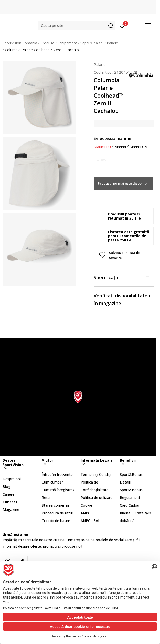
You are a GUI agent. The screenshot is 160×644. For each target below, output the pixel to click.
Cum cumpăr (52, 482)
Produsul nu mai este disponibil (123, 183)
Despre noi (12, 479)
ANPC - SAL (90, 521)
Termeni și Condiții (96, 474)
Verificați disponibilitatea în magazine (122, 299)
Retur (46, 498)
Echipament (67, 43)
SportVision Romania (20, 43)
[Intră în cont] (122, 25)
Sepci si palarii (92, 43)
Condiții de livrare (56, 521)
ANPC (86, 513)
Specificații (121, 277)
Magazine (11, 510)
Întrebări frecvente (57, 474)
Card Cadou (130, 505)
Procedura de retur (57, 513)
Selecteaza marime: (113, 138)
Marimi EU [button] (102, 147)
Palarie (112, 43)
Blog (7, 486)
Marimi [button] (120, 147)
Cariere (8, 494)
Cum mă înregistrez (58, 490)
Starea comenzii (55, 505)
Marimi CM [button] (139, 147)
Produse (47, 43)
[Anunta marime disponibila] (101, 160)
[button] (77, 26)
